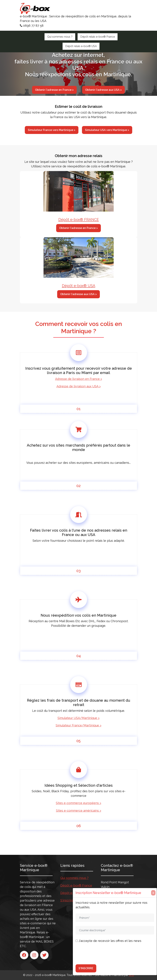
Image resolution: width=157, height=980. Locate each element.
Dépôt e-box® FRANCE (79, 219)
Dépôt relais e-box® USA (81, 46)
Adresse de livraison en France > (79, 379)
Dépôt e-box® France (76, 885)
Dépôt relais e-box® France (98, 37)
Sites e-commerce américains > (79, 811)
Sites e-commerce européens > (78, 803)
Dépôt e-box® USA (79, 286)
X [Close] (153, 893)
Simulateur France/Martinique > (78, 725)
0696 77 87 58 (32, 26)
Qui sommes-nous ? (60, 37)
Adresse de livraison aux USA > (79, 386)
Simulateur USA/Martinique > (78, 718)
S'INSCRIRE (86, 968)
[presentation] (101, 954)
